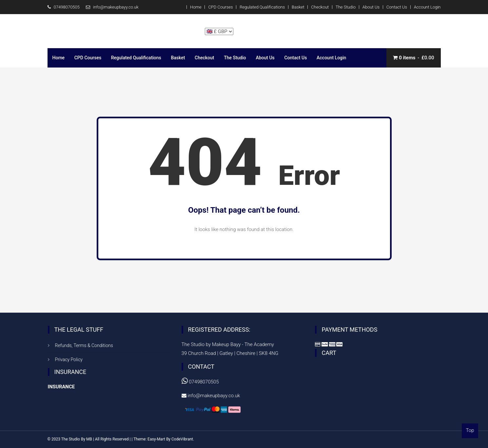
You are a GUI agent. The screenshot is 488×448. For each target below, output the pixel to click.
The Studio (346, 7)
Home (196, 7)
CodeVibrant (182, 439)
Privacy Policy (69, 360)
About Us (371, 7)
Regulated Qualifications (262, 7)
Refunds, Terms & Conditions (84, 345)
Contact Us (397, 7)
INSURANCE (61, 387)
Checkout (320, 7)
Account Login (427, 7)
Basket (298, 7)
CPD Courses (220, 7)
